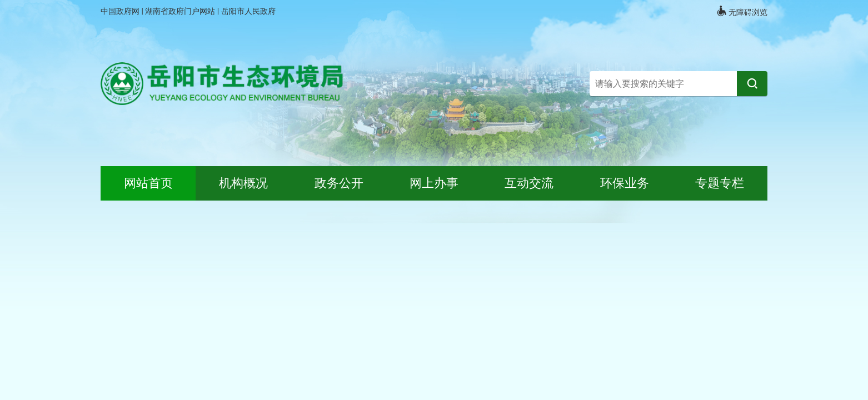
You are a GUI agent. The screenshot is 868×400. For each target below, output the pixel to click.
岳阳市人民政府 (248, 11)
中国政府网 (121, 11)
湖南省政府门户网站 (181, 11)
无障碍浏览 (742, 11)
